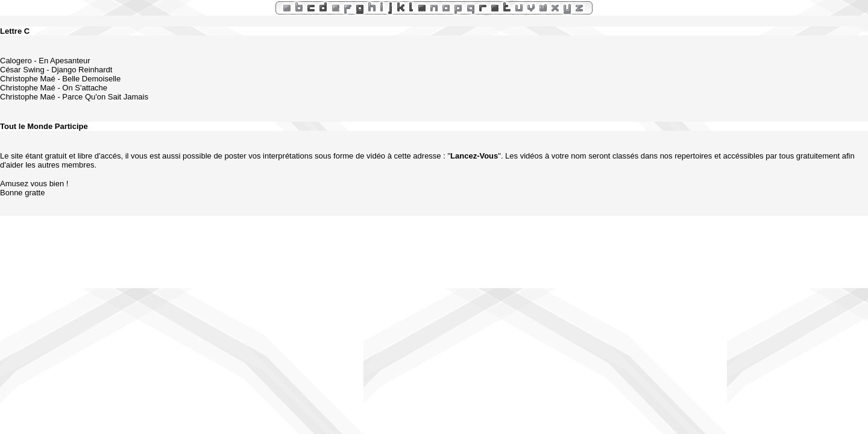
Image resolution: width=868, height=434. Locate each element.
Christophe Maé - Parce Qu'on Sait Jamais (74, 97)
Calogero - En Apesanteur (45, 61)
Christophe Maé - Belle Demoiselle (60, 79)
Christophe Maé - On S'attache (54, 88)
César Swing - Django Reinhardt (56, 70)
